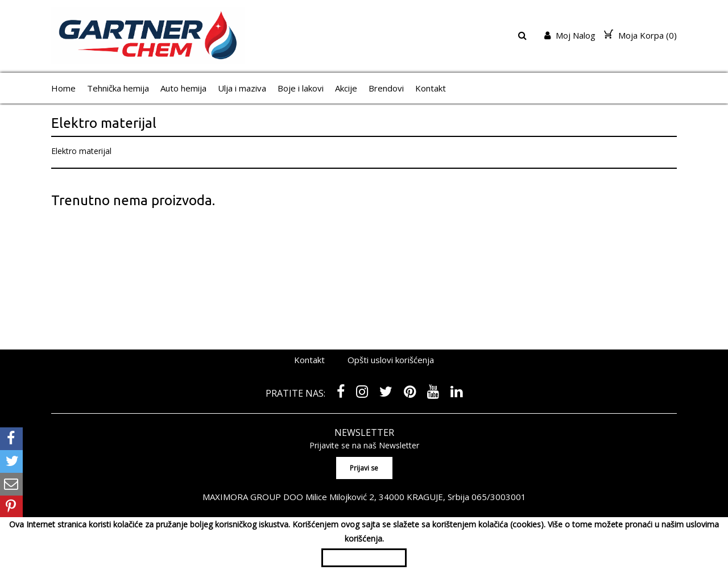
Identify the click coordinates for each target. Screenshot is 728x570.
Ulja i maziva (242, 88)
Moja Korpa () (640, 35)
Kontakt (431, 88)
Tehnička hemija (118, 88)
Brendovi (386, 88)
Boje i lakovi (301, 88)
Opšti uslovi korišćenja (391, 360)
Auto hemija (183, 88)
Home (63, 88)
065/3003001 (499, 497)
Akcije (346, 88)
